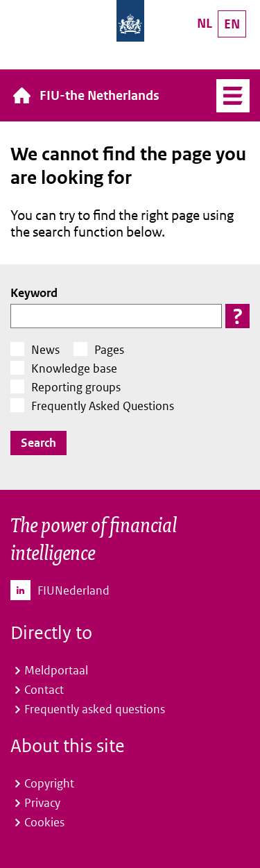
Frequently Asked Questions (103, 406)
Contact (44, 690)
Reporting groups (76, 387)
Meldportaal (56, 670)
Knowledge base (74, 368)
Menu (233, 96)
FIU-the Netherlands (99, 95)
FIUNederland (73, 590)
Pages (109, 350)
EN (232, 24)
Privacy (42, 803)
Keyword (34, 293)
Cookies (44, 822)
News (45, 350)
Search (38, 443)
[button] (237, 316)
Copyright (49, 783)
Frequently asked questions (95, 709)
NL (205, 23)
